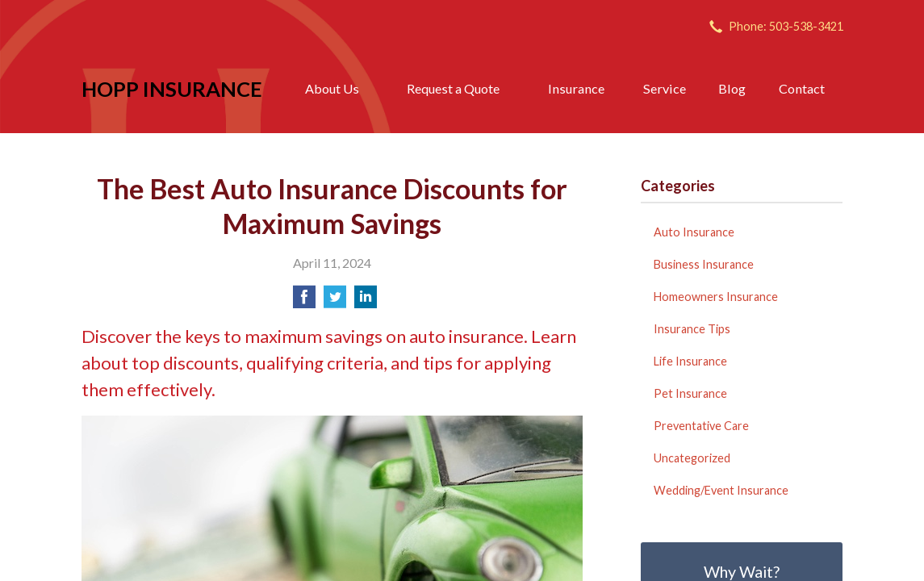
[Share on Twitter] (335, 301)
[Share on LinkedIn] (366, 301)
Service (665, 88)
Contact (802, 88)
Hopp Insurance (172, 89)
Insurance (576, 88)
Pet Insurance (690, 393)
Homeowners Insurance (716, 297)
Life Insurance (690, 361)
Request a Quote (453, 88)
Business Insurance (704, 264)
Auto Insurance (694, 232)
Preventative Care (701, 426)
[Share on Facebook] (304, 301)
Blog (732, 88)
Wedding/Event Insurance (721, 490)
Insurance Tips (692, 329)
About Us (332, 88)
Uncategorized (692, 458)
